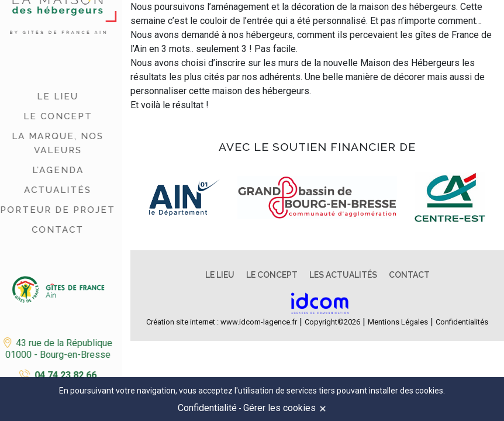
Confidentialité (207, 408)
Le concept (54, 116)
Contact (53, 230)
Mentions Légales (398, 322)
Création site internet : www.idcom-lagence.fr (222, 322)
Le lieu (53, 96)
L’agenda (54, 170)
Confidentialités (462, 322)
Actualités (53, 190)
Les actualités (343, 275)
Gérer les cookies (279, 408)
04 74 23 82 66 (61, 375)
